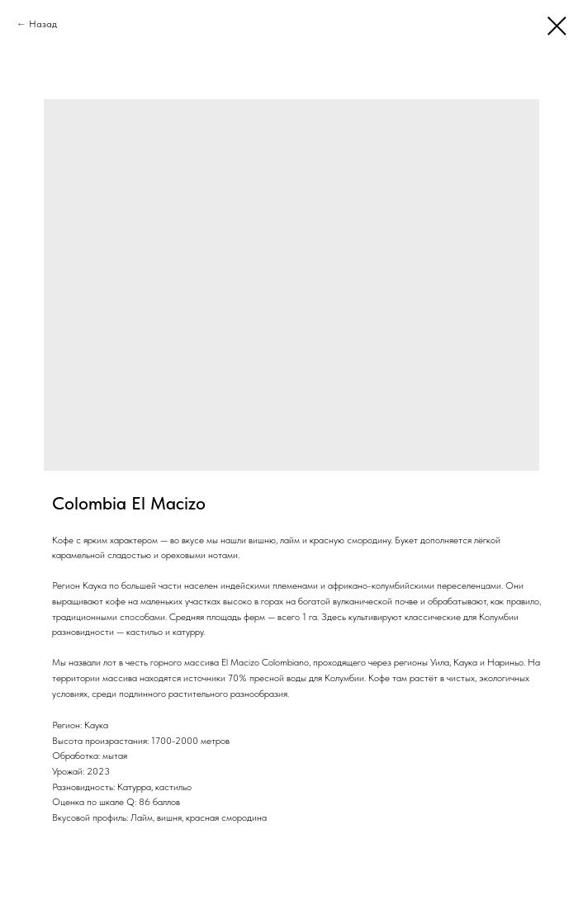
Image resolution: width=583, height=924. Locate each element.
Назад (43, 24)
